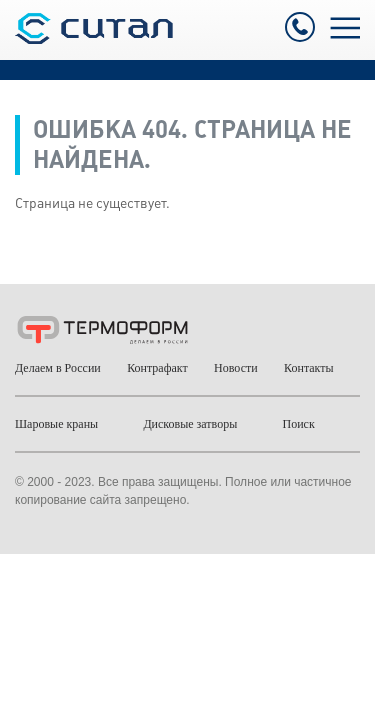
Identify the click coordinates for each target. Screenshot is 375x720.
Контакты (309, 368)
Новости (236, 368)
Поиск (299, 424)
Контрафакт (157, 368)
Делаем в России (58, 368)
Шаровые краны (56, 424)
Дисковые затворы (190, 424)
